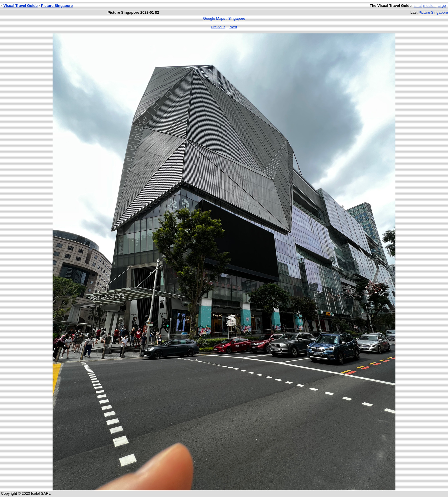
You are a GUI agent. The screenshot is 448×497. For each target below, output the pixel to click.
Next (233, 27)
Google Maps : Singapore (224, 18)
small (418, 6)
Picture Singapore (57, 6)
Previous (218, 27)
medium (430, 6)
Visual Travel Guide (21, 6)
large (442, 6)
